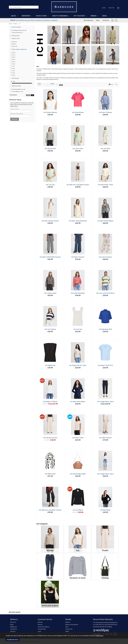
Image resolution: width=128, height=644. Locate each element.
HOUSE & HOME (41, 16)
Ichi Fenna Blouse (78, 112)
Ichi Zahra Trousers (105, 438)
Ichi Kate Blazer (105, 510)
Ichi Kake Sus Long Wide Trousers (78, 185)
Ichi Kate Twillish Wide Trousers (50, 257)
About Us (13, 622)
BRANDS (94, 16)
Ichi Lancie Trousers (105, 257)
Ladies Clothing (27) (17, 32)
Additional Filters (16, 86)
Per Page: (54, 84)
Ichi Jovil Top (50, 185)
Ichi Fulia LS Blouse (105, 112)
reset (28, 95)
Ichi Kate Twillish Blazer (105, 221)
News (98, 20)
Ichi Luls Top (78, 329)
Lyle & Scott (69, 629)
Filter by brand (16, 36)
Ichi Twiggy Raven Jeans (105, 402)
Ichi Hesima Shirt (50, 149)
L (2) (13, 66)
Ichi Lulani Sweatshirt (78, 293)
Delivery (40, 622)
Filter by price (15, 78)
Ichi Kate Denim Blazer (78, 402)
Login (104, 8)
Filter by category (16, 27)
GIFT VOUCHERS (79, 16)
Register (111, 8)
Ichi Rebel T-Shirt (78, 438)
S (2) (13, 71)
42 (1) (13, 62)
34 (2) (13, 53)
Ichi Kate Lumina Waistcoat (78, 221)
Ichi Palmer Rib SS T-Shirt (78, 365)
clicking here (99, 636)
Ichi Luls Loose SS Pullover (105, 293)
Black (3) (14, 42)
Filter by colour (16, 38)
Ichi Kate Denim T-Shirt (105, 185)
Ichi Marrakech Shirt (105, 329)
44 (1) (13, 64)
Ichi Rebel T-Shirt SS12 (105, 365)
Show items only (18, 89)
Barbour (68, 622)
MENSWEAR (26, 16)
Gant (67, 627)
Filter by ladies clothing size (19, 49)
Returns (40, 625)
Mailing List (14, 627)
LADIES (13, 16)
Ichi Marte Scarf (50, 474)
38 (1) (13, 57)
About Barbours (88, 20)
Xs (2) (13, 75)
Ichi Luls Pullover (50, 329)
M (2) (13, 68)
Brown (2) (14, 46)
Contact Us (106, 20)
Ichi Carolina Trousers (50, 438)
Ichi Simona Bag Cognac (78, 474)
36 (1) (13, 55)
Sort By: (43, 84)
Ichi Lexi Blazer (78, 510)
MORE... (105, 16)
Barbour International (72, 625)
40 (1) (13, 59)
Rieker (67, 631)
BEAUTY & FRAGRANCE (60, 16)
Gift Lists (13, 631)
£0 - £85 (13, 81)
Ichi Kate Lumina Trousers (50, 221)
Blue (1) (13, 44)
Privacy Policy (42, 629)
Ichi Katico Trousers (78, 257)
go (32, 95)
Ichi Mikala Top (50, 365)
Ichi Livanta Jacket (50, 293)
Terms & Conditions (44, 627)
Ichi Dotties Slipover (50, 112)
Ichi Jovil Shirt (105, 149)
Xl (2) (13, 73)
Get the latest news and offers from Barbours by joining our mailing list (34, 20)
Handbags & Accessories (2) (19, 30)
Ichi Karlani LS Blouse (50, 402)
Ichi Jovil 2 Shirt (78, 149)
